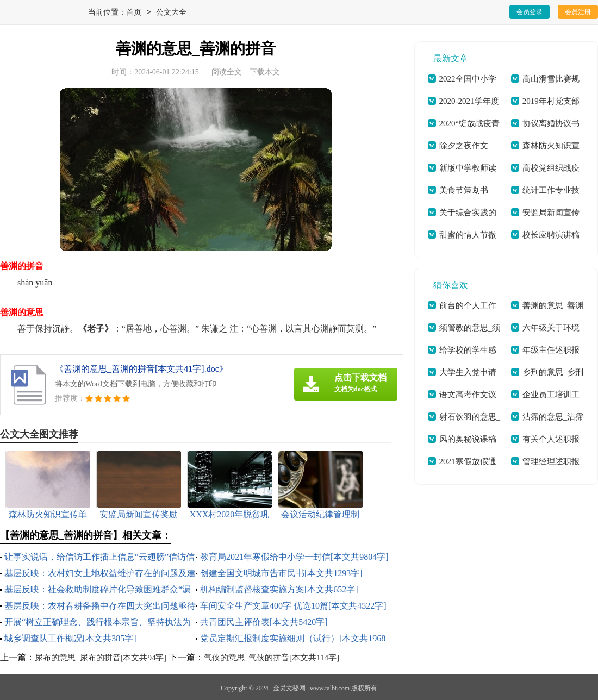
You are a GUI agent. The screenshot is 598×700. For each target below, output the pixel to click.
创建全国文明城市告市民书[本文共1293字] (281, 573)
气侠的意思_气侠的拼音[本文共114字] (272, 658)
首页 (134, 13)
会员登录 (530, 12)
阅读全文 (227, 72)
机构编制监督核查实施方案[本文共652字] (279, 589)
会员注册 (578, 12)
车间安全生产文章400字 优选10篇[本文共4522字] (293, 606)
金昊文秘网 (289, 688)
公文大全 (171, 13)
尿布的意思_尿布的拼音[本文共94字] (101, 658)
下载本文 (265, 72)
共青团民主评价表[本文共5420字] (264, 622)
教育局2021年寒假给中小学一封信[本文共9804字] (294, 557)
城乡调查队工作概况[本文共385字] (70, 638)
